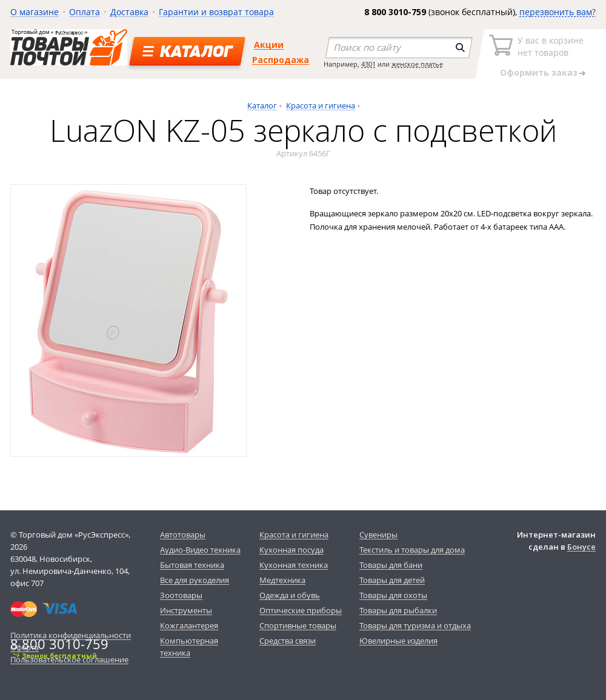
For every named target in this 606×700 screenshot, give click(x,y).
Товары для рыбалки (398, 610)
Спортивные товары (298, 625)
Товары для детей (392, 580)
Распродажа (281, 60)
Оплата (85, 12)
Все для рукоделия (195, 580)
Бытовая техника (192, 565)
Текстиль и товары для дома (412, 550)
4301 (368, 64)
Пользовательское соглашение (69, 659)
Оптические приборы (301, 610)
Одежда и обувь (290, 595)
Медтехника (282, 580)
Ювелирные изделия (398, 641)
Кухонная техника (294, 565)
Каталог (262, 105)
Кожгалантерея (189, 625)
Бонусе (581, 547)
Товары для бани (391, 565)
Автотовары (183, 535)
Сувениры (378, 535)
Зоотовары (181, 595)
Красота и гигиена (321, 105)
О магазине (35, 12)
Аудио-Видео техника (200, 550)
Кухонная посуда (291, 550)
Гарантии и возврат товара (216, 12)
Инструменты (186, 610)
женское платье (417, 64)
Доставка (129, 12)
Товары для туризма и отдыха (415, 625)
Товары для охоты (393, 595)
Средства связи (288, 641)
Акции (269, 45)
